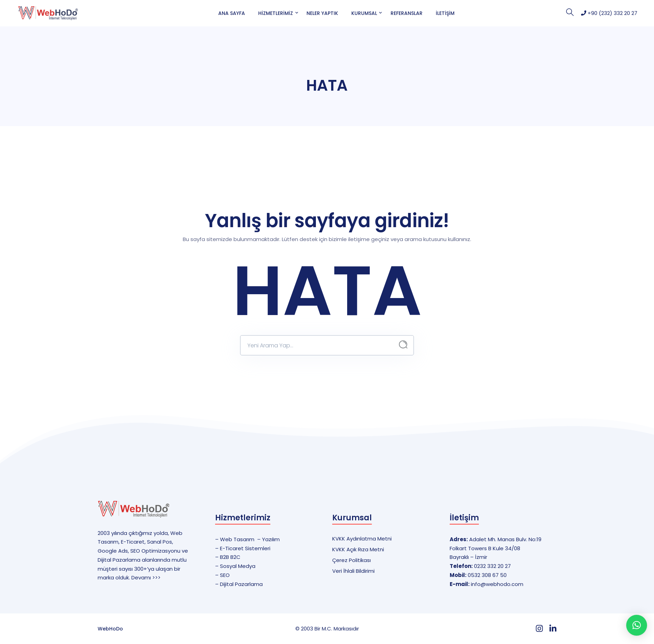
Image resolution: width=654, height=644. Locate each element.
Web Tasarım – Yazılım (250, 539)
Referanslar (407, 13)
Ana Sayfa (232, 13)
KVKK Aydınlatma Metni (362, 539)
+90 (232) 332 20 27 (609, 13)
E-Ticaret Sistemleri (245, 548)
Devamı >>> (146, 577)
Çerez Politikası (351, 560)
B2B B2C (230, 557)
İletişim (445, 13)
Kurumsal (364, 13)
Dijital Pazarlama (241, 584)
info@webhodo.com (497, 584)
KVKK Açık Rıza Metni (358, 549)
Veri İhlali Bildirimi (353, 571)
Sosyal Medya (238, 566)
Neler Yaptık (322, 13)
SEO (225, 575)
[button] (637, 625)
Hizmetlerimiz (276, 13)
